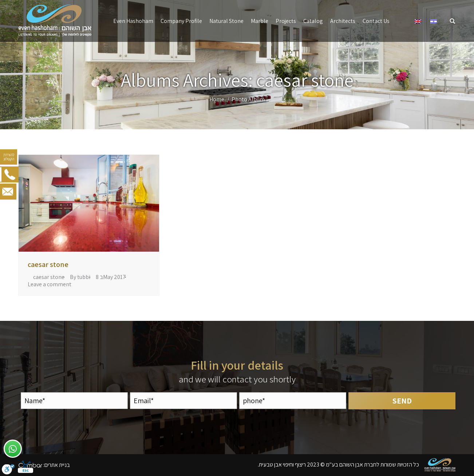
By (80, 277)
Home (217, 99)
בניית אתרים (57, 465)
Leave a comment (50, 284)
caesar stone (48, 264)
